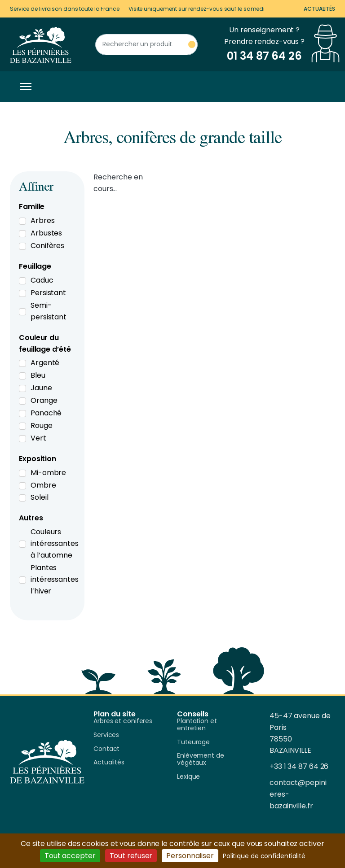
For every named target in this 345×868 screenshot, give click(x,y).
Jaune (41, 388)
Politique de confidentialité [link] (264, 856)
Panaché (46, 413)
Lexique (188, 777)
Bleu (38, 375)
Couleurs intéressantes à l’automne (55, 543)
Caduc (42, 280)
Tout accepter (70, 856)
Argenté (45, 363)
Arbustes (46, 233)
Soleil (39, 497)
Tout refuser (131, 856)
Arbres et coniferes (123, 721)
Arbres (42, 220)
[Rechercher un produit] (146, 45)
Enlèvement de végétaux (201, 759)
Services (106, 735)
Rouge (42, 425)
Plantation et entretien (197, 725)
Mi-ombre (48, 473)
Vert (38, 438)
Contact (106, 749)
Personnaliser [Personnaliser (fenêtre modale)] (190, 856)
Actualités (319, 9)
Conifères (47, 246)
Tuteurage (193, 742)
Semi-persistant (49, 311)
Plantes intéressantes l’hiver (55, 579)
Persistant (48, 293)
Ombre (43, 485)
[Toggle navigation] (23, 87)
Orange (44, 400)
